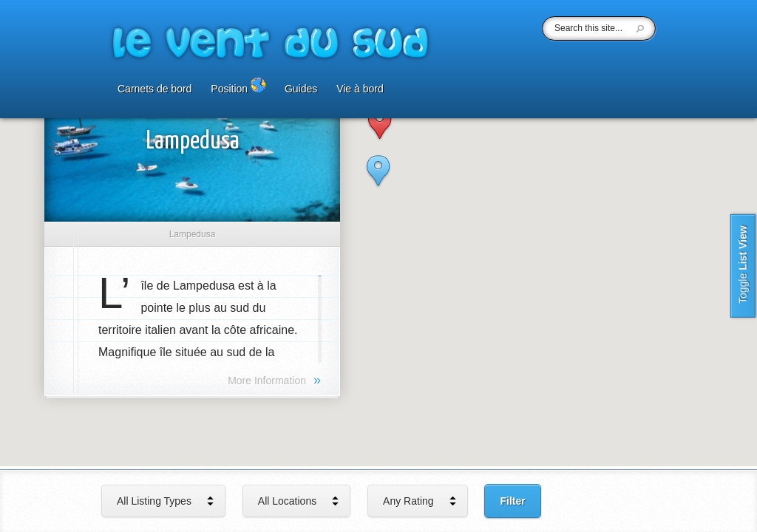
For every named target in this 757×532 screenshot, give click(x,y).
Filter (512, 501)
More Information (274, 380)
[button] (378, 184)
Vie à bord (360, 89)
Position (238, 86)
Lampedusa (193, 141)
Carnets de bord (155, 89)
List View (743, 266)
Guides (301, 89)
